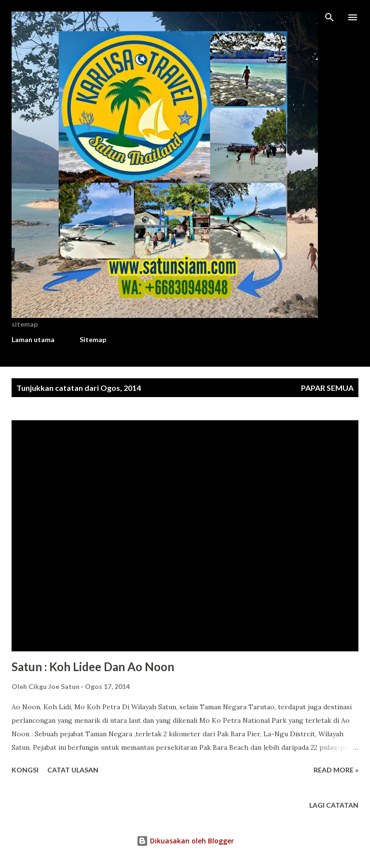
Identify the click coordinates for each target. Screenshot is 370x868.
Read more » (336, 770)
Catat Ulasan (73, 770)
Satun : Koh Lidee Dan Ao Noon (93, 667)
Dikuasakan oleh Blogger (185, 841)
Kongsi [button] (25, 770)
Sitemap (93, 339)
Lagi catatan (334, 805)
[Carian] (329, 17)
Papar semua (327, 388)
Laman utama (33, 339)
